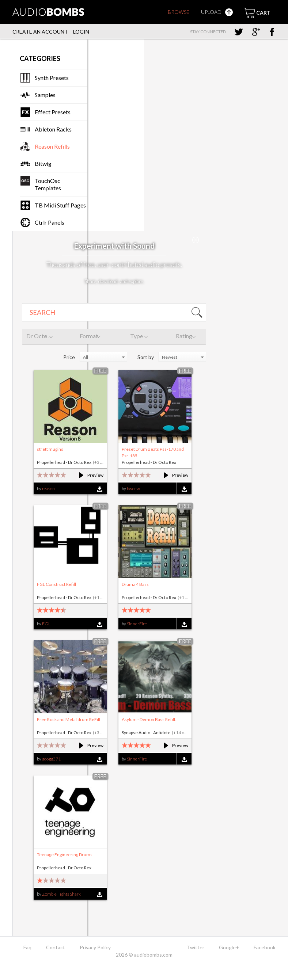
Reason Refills (52, 146)
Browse (179, 12)
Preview (88, 475)
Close (196, 240)
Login (81, 32)
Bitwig (43, 163)
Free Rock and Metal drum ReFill (69, 719)
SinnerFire (137, 624)
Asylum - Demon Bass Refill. (149, 719)
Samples (45, 95)
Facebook (265, 947)
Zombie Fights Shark (61, 894)
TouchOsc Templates (48, 184)
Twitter (196, 947)
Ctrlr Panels (50, 222)
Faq (27, 947)
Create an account (40, 32)
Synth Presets (52, 78)
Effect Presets (53, 112)
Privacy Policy (95, 947)
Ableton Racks (53, 129)
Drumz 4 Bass (135, 584)
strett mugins (50, 449)
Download (99, 489)
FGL (46, 624)
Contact (56, 947)
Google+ (229, 947)
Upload (217, 12)
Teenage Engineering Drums (65, 855)
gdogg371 (51, 759)
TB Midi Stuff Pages (60, 205)
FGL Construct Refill (56, 584)
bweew (133, 489)
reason (48, 489)
